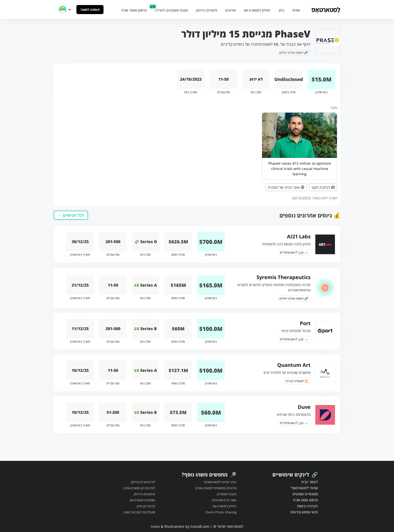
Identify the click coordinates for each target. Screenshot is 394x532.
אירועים (230, 10)
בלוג (281, 10)
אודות (296, 10)
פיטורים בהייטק (206, 10)
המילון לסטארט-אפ (257, 10)
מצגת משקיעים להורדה (171, 10)
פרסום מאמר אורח (134, 10)
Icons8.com (200, 526)
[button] (65, 10)
